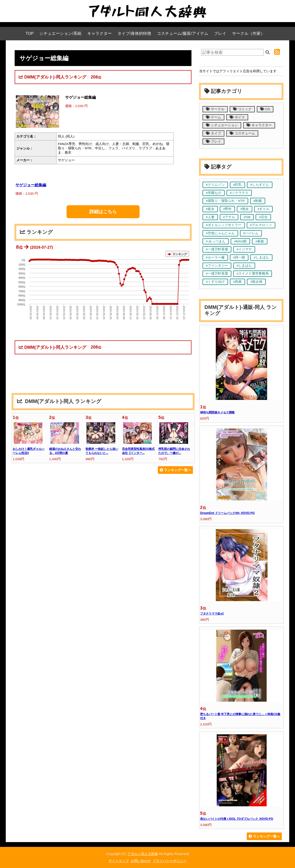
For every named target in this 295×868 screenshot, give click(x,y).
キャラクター (99, 33)
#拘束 (238, 282)
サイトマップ (119, 861)
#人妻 (210, 217)
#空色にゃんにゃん (220, 233)
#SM (247, 217)
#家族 (260, 241)
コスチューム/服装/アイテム (182, 33)
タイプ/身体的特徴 (134, 33)
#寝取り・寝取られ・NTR (225, 201)
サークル (215, 109)
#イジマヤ (244, 249)
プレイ (220, 33)
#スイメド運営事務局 (253, 274)
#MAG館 (240, 241)
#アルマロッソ (261, 225)
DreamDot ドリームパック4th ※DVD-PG (227, 513)
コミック (242, 109)
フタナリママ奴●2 (212, 614)
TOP (30, 33)
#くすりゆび (215, 282)
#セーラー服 (215, 257)
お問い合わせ (141, 861)
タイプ (213, 133)
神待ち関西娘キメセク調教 (217, 412)
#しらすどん (260, 185)
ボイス (237, 117)
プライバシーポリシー (170, 861)
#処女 (210, 209)
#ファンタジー (217, 266)
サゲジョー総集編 (31, 185)
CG (265, 109)
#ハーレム (251, 233)
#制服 (258, 201)
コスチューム (242, 133)
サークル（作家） (248, 33)
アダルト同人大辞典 (143, 854)
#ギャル (264, 209)
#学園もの (214, 193)
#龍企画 (256, 282)
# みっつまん (216, 241)
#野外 (227, 209)
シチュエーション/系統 (60, 33)
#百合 (263, 217)
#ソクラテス (239, 193)
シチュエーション (222, 125)
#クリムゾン (215, 185)
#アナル (229, 217)
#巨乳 (238, 185)
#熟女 (245, 209)
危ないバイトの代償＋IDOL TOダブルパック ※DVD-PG (237, 819)
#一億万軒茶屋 (217, 249)
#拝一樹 (239, 257)
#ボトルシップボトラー (224, 225)
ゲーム (213, 117)
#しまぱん (261, 257)
